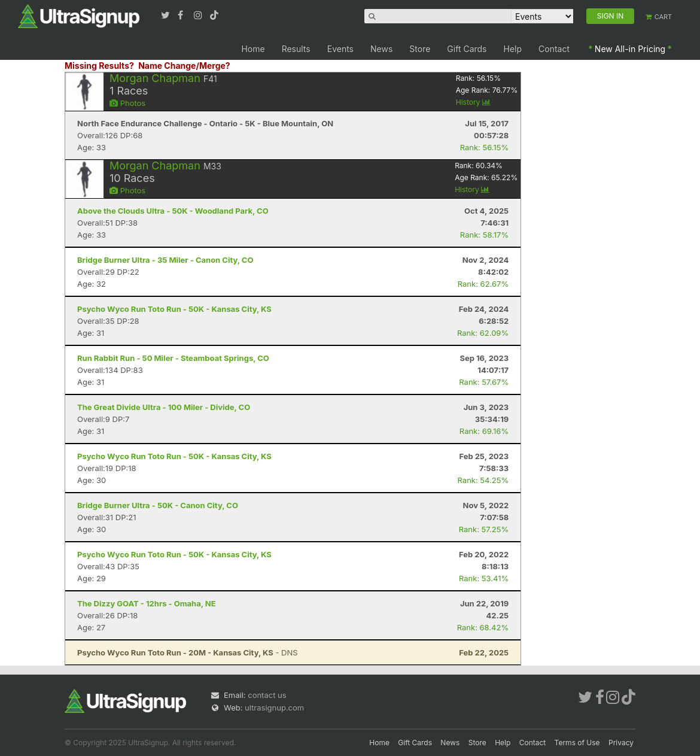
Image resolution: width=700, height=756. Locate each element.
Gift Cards (467, 49)
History (473, 102)
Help (513, 49)
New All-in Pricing (630, 49)
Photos (127, 103)
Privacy (621, 743)
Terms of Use (577, 743)
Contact (554, 49)
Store (420, 49)
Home (253, 49)
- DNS (188, 652)
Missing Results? (99, 66)
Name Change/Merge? (184, 66)
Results (296, 49)
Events (340, 49)
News (381, 49)
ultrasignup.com (274, 708)
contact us (267, 695)
